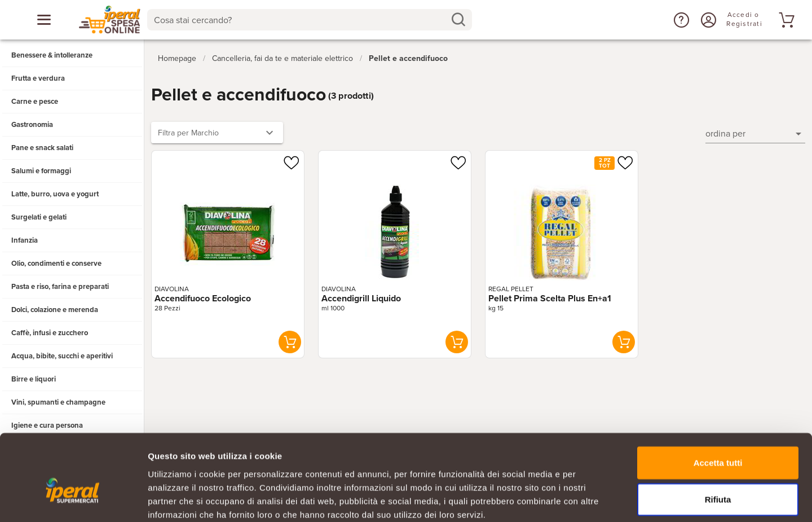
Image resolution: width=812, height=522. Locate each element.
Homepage (177, 56)
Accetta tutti (718, 402)
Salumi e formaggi (41, 171)
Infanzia (25, 240)
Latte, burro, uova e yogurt (55, 194)
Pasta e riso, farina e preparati (60, 287)
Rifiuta (718, 439)
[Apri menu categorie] (44, 20)
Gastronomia (32, 125)
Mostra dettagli (593, 500)
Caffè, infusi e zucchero (50, 333)
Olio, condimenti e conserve (56, 264)
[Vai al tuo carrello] (785, 20)
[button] (680, 20)
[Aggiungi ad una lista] (291, 160)
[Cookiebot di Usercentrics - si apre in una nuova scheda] (73, 500)
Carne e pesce (35, 102)
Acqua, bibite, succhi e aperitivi (62, 356)
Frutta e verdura (38, 78)
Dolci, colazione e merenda (55, 310)
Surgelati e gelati (39, 217)
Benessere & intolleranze (52, 55)
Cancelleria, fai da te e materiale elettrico (283, 56)
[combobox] (309, 20)
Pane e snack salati (42, 148)
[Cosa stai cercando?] (300, 20)
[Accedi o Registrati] (707, 20)
